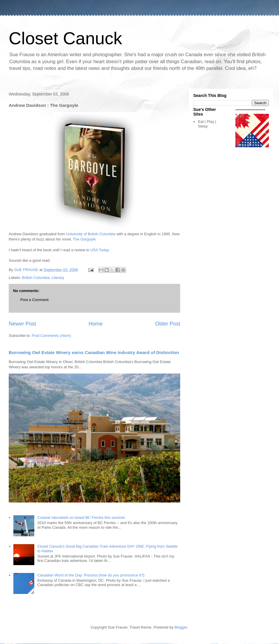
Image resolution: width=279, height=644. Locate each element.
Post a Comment (34, 300)
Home (96, 324)
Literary (58, 278)
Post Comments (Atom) (52, 336)
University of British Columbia (91, 234)
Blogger (181, 627)
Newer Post (22, 324)
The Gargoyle (84, 239)
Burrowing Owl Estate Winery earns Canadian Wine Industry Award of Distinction (94, 352)
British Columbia (36, 278)
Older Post (168, 324)
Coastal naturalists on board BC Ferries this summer (81, 517)
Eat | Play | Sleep (207, 124)
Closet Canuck (65, 38)
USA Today (100, 250)
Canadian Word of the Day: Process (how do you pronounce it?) (91, 575)
